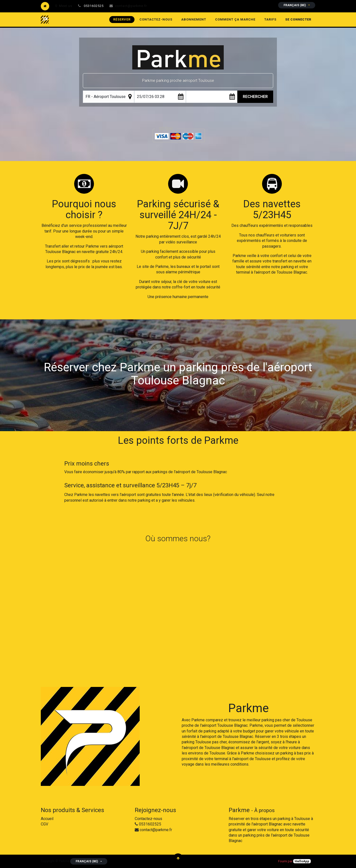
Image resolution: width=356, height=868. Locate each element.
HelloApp (302, 861)
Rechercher (255, 97)
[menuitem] (122, 20)
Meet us (64, 6)
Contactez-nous (148, 819)
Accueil (47, 819)
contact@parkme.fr (131, 6)
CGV (44, 824)
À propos (264, 810)
